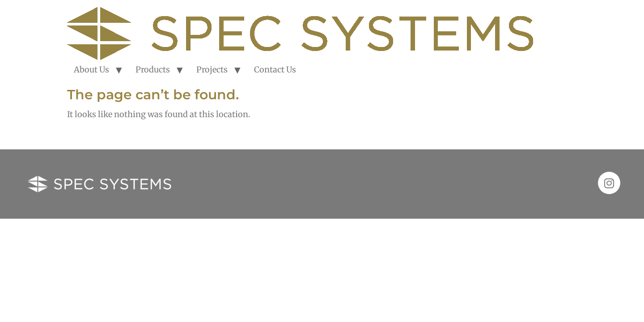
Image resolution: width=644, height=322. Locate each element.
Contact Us (275, 70)
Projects (212, 70)
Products (153, 70)
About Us (91, 70)
